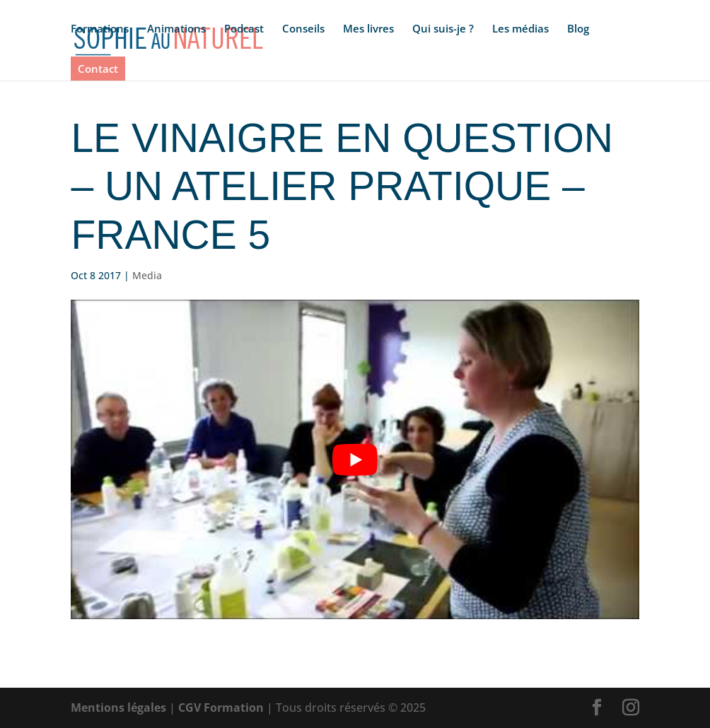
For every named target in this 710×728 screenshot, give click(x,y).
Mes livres (368, 29)
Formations (100, 29)
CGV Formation (221, 708)
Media (147, 275)
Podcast (244, 29)
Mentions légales (118, 708)
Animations (176, 29)
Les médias (520, 29)
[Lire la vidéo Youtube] (355, 459)
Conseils (303, 29)
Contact (98, 69)
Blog (578, 29)
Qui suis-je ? (443, 29)
